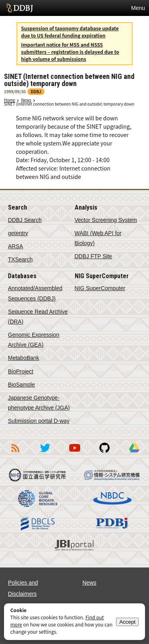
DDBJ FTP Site (94, 256)
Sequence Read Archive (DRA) (38, 317)
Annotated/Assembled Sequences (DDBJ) (35, 293)
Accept (127, 622)
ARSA (15, 246)
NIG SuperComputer (100, 288)
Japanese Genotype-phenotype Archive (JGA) (39, 403)
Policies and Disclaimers (23, 588)
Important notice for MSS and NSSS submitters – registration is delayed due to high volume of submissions (70, 52)
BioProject (21, 371)
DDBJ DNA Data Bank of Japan (20, 8)
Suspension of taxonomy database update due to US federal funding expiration (70, 32)
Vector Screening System (106, 220)
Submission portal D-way (39, 421)
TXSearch (20, 259)
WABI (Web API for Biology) (98, 238)
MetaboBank (24, 358)
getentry (18, 233)
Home (10, 100)
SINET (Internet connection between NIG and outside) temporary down (69, 104)
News (26, 100)
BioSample (21, 385)
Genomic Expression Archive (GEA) (34, 340)
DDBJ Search (25, 220)
